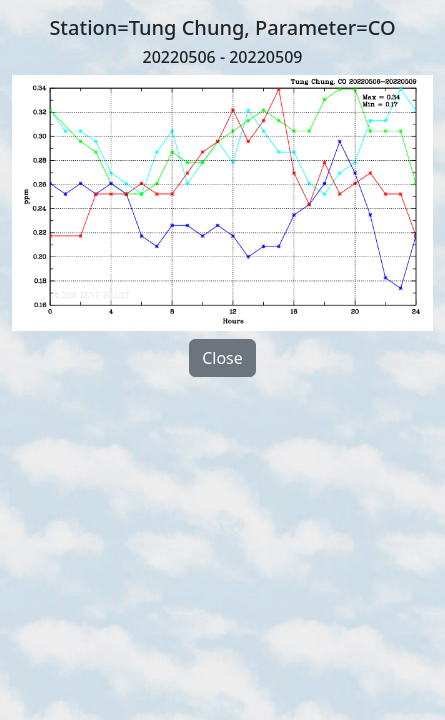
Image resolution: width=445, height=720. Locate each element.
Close (222, 358)
